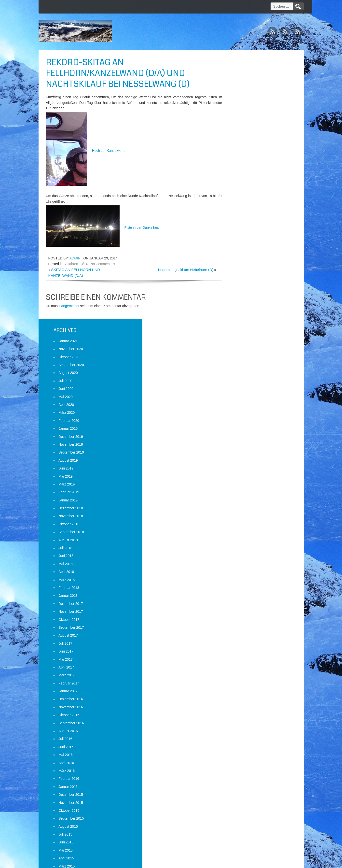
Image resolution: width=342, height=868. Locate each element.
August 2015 (240, 557)
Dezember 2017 (242, 335)
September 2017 (243, 358)
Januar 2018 (240, 327)
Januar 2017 (240, 422)
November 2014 (242, 629)
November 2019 (242, 175)
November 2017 (242, 342)
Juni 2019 (238, 199)
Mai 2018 (237, 295)
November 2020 (242, 80)
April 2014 (238, 685)
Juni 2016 (238, 478)
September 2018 (243, 263)
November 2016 (242, 438)
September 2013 (243, 740)
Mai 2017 (237, 390)
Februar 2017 (240, 414)
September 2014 (243, 645)
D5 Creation (213, 862)
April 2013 (238, 780)
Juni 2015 (238, 573)
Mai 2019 (237, 207)
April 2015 (238, 589)
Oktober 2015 (240, 541)
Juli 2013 (237, 756)
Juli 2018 (237, 279)
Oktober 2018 (240, 255)
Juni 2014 (238, 669)
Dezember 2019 (242, 168)
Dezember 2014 (242, 621)
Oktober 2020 (240, 88)
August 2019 (240, 191)
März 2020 (238, 144)
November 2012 (242, 820)
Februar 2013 (240, 796)
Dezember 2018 (242, 239)
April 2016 (238, 494)
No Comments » (103, 264)
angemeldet (70, 306)
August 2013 (240, 748)
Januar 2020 (240, 159)
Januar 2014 (240, 709)
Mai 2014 (237, 677)
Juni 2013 (238, 764)
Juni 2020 (238, 120)
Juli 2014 (237, 661)
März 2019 (238, 215)
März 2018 (238, 311)
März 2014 (238, 693)
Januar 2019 (240, 231)
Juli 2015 (237, 565)
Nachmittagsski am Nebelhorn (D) (176, 270)
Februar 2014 (240, 701)
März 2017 (238, 406)
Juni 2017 (238, 382)
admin (75, 258)
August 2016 (240, 462)
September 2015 (243, 549)
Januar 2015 (240, 613)
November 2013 (242, 725)
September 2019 (243, 183)
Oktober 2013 (240, 732)
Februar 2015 (240, 605)
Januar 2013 (240, 804)
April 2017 (238, 398)
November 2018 (242, 247)
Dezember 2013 (242, 717)
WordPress (257, 862)
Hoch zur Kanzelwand (86, 151)
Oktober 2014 (240, 637)
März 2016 (238, 502)
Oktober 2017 (240, 351)
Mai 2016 (237, 486)
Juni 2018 (238, 287)
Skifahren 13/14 (76, 264)
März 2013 (238, 788)
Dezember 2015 (242, 526)
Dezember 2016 (242, 430)
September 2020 (243, 96)
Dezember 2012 (242, 812)
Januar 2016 (240, 518)
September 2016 (243, 454)
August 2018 (240, 271)
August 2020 (240, 104)
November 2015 (242, 534)
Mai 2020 (237, 128)
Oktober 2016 (240, 446)
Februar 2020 (240, 152)
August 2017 (240, 366)
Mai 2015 (237, 581)
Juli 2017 (237, 374)
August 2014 (240, 653)
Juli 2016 (237, 470)
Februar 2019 (240, 223)
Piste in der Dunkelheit (102, 228)
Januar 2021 (240, 72)
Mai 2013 (237, 772)
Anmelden (238, 843)
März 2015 (238, 597)
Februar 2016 (240, 510)
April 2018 (238, 303)
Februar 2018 (240, 319)
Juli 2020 (237, 112)
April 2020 (238, 136)
